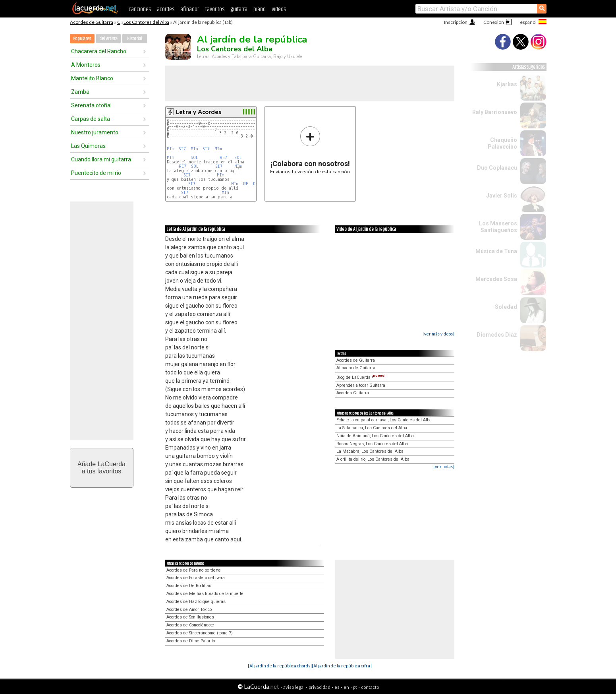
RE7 (223, 158)
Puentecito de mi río (96, 173)
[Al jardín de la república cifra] (342, 666)
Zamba (80, 92)
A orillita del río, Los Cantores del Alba (373, 459)
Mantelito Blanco (92, 78)
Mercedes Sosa (496, 279)
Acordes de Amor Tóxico (189, 610)
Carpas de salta (91, 119)
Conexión (494, 22)
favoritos (215, 9)
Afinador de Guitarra (356, 368)
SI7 (182, 149)
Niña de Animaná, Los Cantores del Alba (375, 436)
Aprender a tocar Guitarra (361, 385)
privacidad (320, 687)
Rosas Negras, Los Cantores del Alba (372, 444)
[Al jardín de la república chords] (280, 666)
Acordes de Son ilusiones (190, 617)
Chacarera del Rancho (99, 51)
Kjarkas (507, 84)
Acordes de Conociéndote (190, 625)
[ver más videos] (438, 334)
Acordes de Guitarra (92, 22)
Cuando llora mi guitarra (101, 159)
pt (355, 687)
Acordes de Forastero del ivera (196, 578)
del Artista (108, 39)
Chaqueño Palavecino (502, 143)
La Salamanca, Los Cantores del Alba (372, 428)
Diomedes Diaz (497, 335)
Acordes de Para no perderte (194, 570)
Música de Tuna (496, 251)
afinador (190, 9)
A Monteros (86, 65)
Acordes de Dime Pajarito (191, 641)
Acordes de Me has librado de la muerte (205, 594)
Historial (135, 39)
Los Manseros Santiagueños (498, 227)
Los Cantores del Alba (146, 22)
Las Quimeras (88, 146)
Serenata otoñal (91, 105)
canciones (140, 9)
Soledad (506, 307)
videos (279, 9)
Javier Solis (502, 196)
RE (246, 184)
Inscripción (456, 22)
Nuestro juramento (95, 132)
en (346, 687)
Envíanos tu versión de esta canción (310, 150)
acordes (166, 9)
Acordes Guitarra (353, 393)
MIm (170, 149)
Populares (82, 39)
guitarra (239, 9)
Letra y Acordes (199, 112)
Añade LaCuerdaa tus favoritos (101, 468)
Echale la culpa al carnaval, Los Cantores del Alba (384, 420)
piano (260, 9)
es (337, 687)
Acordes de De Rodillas (189, 586)
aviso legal (294, 687)
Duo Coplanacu (497, 168)
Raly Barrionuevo (495, 112)
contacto (370, 687)
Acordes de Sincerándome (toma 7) (200, 633)
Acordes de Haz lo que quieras (196, 602)
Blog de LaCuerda (361, 377)
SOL (194, 158)
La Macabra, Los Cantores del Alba (370, 451)
